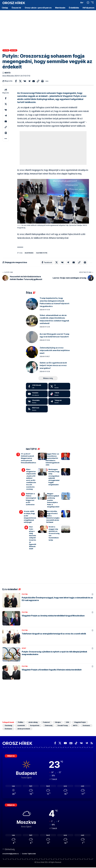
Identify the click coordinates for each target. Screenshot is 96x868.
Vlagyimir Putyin (42, 253)
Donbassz (87, 725)
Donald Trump (63, 725)
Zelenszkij (49, 725)
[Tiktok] (59, 394)
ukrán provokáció (24, 729)
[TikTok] (76, 743)
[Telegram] (59, 401)
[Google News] (71, 743)
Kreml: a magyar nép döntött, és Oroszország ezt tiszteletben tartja (54, 533)
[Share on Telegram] (29, 81)
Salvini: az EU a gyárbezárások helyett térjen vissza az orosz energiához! (53, 365)
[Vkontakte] (37, 401)
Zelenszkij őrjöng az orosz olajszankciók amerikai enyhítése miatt (55, 350)
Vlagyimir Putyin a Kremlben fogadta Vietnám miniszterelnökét (52, 670)
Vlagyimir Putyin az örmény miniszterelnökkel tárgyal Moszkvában (53, 616)
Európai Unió (35, 725)
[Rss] (92, 743)
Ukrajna (58, 722)
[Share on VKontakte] (25, 81)
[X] (59, 386)
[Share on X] (20, 81)
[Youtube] (37, 394)
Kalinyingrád (29, 253)
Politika (6, 50)
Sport (24, 648)
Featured (14, 50)
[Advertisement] (48, 29)
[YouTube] (65, 743)
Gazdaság (8, 725)
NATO (76, 725)
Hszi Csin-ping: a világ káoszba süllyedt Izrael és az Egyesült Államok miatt (33, 538)
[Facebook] (37, 386)
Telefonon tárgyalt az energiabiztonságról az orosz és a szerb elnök (54, 634)
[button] (77, 3)
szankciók (21, 725)
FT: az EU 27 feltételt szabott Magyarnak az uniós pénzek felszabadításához (29, 458)
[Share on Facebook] (16, 81)
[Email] (34, 81)
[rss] (37, 409)
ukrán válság (33, 722)
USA (68, 722)
